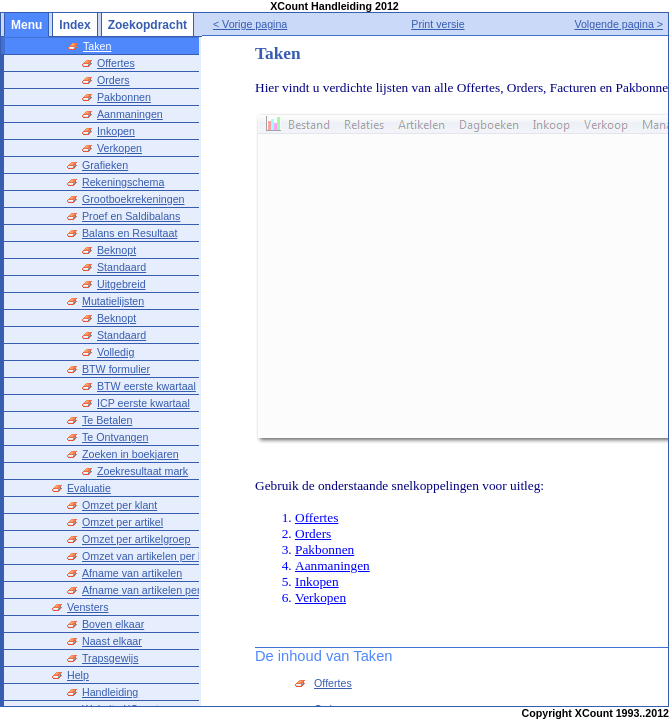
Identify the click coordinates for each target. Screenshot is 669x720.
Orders (113, 80)
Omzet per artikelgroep (136, 539)
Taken (97, 46)
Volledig (115, 352)
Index (74, 25)
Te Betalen (107, 420)
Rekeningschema (123, 182)
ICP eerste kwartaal (143, 403)
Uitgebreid (121, 284)
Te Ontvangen (115, 437)
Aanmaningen (130, 114)
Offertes (116, 63)
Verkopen (119, 148)
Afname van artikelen (132, 573)
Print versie (457, 24)
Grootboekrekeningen (133, 199)
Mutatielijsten (113, 301)
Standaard (121, 267)
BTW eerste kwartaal (146, 386)
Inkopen (116, 131)
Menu (26, 25)
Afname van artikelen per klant (154, 590)
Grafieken (105, 165)
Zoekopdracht (147, 25)
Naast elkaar (112, 641)
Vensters (87, 607)
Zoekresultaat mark (142, 471)
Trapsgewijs (110, 658)
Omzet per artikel (122, 522)
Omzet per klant (119, 505)
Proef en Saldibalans (131, 216)
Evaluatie (89, 488)
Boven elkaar (113, 624)
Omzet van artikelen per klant (151, 556)
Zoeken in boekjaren (130, 454)
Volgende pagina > (618, 24)
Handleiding (110, 692)
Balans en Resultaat (129, 233)
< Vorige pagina (289, 24)
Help (78, 675)
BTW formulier (116, 369)
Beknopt (116, 250)
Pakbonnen (124, 97)
